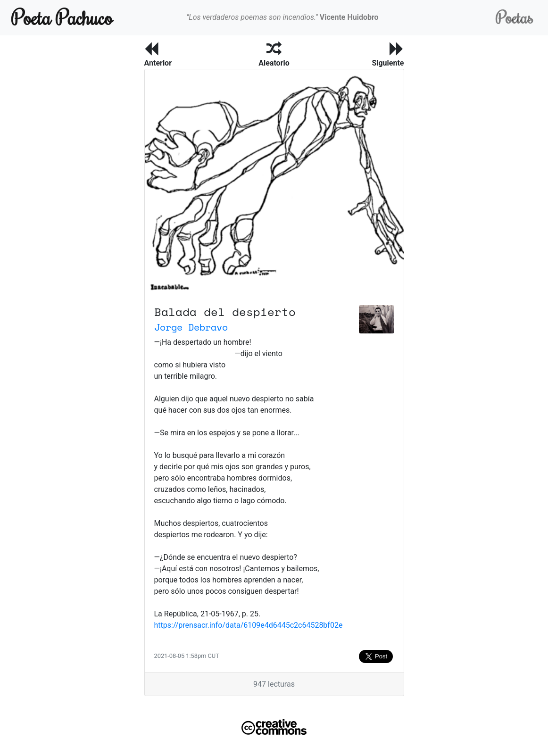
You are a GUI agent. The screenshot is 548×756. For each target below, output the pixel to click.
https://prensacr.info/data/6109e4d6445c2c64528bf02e (249, 625)
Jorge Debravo (191, 327)
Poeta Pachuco (62, 17)
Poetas (514, 17)
